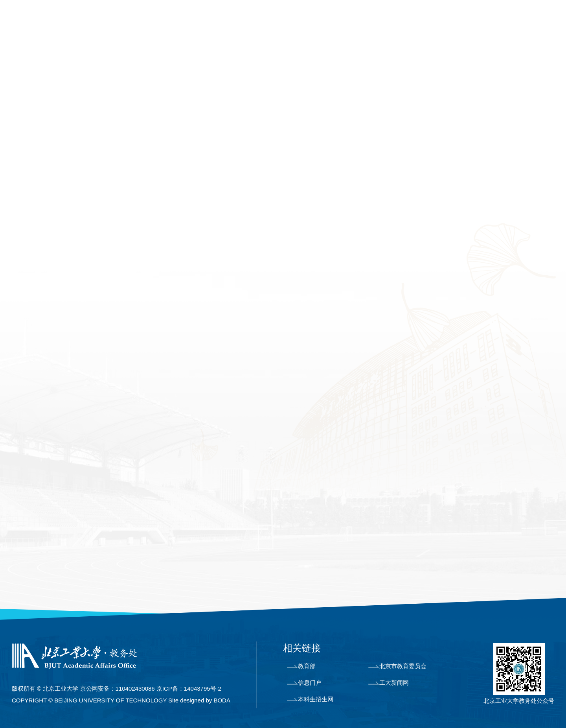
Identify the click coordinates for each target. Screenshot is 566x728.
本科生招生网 (310, 699)
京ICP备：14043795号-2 (189, 688)
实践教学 (246, 52)
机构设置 (70, 52)
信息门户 (304, 683)
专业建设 (129, 52)
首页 (20, 52)
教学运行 (304, 52)
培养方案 (39, 217)
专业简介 (38, 195)
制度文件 (538, 52)
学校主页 (447, 19)
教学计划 (38, 240)
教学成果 (421, 52)
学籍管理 (363, 52)
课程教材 (187, 52)
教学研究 (38, 307)
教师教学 (480, 52)
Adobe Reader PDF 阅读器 (228, 498)
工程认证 (38, 284)
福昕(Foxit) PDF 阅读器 (239, 480)
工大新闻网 (389, 683)
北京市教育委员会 (397, 666)
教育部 (301, 666)
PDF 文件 (189, 516)
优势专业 (38, 262)
